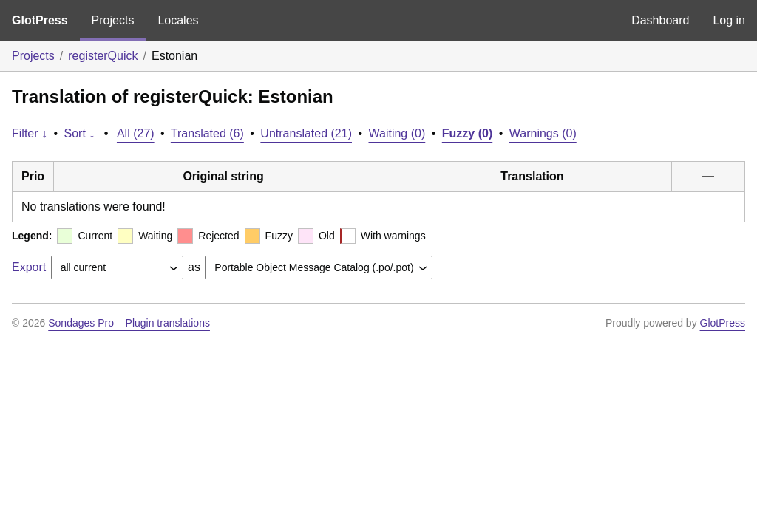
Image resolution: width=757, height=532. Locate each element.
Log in (729, 20)
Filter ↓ (30, 133)
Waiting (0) (397, 133)
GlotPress (40, 20)
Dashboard (660, 20)
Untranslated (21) (306, 133)
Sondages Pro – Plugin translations (129, 323)
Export (29, 267)
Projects (113, 20)
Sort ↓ (80, 133)
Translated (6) (207, 133)
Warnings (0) (543, 133)
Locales (178, 20)
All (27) (136, 133)
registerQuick (103, 56)
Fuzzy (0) (467, 133)
